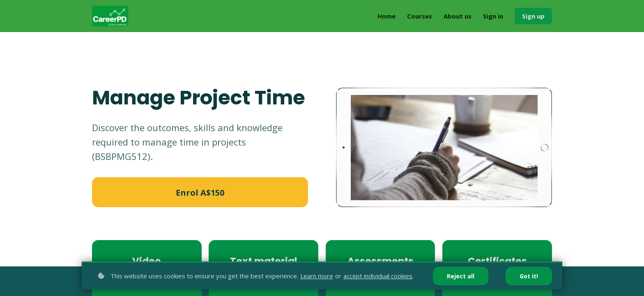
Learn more (317, 276)
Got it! (529, 276)
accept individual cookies (378, 276)
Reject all (461, 276)
